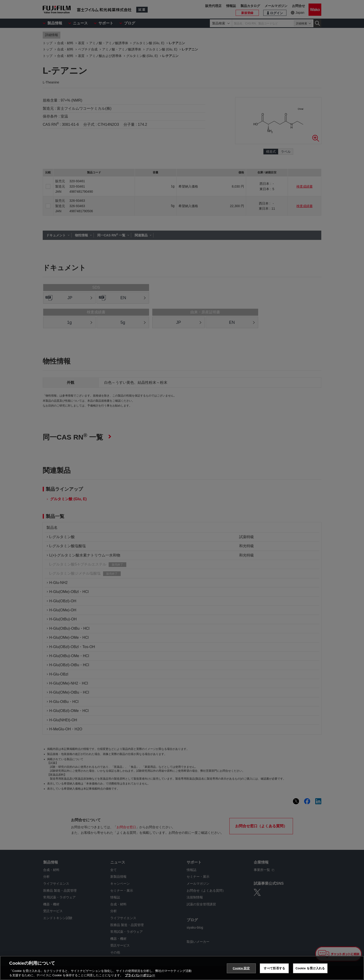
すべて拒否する (274, 968)
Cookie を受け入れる (310, 968)
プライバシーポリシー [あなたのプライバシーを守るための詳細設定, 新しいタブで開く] (140, 975)
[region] (182, 968)
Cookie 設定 (241, 968)
